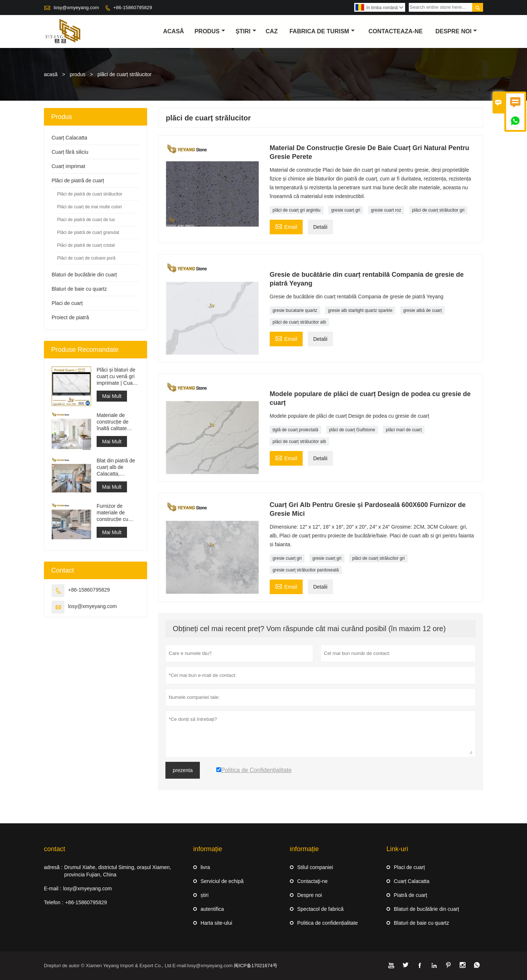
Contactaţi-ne (312, 881)
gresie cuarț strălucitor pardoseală (306, 570)
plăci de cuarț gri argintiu (297, 210)
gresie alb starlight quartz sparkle (360, 310)
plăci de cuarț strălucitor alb (299, 322)
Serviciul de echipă (222, 881)
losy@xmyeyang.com (76, 8)
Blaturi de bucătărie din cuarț (84, 275)
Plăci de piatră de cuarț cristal (86, 245)
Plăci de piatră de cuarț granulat (88, 232)
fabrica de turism (322, 31)
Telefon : (54, 902)
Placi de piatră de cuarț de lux (86, 220)
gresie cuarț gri (346, 210)
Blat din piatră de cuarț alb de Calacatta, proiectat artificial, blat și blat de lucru (118, 467)
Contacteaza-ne (396, 31)
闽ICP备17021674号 (256, 966)
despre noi (456, 31)
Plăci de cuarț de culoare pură (86, 258)
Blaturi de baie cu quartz (79, 289)
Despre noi (310, 895)
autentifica (212, 909)
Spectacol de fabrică (320, 909)
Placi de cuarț (67, 303)
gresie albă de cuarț (423, 310)
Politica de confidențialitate (328, 923)
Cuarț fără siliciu (70, 152)
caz (272, 31)
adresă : (53, 867)
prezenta (183, 770)
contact (55, 849)
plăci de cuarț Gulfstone (352, 430)
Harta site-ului (216, 923)
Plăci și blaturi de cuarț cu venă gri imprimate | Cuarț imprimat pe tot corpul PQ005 (116, 377)
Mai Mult (112, 396)
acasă (174, 31)
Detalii (320, 227)
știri (246, 31)
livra (205, 867)
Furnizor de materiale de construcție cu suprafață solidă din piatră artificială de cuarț (118, 513)
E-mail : (53, 888)
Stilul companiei (315, 867)
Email (286, 226)
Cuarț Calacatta (69, 138)
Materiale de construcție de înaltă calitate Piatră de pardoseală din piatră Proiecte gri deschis (117, 422)
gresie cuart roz (386, 210)
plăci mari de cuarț (404, 430)
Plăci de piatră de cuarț (78, 180)
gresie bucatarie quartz (295, 310)
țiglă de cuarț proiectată (296, 430)
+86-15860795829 (132, 8)
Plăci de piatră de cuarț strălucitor (90, 194)
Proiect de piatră (70, 317)
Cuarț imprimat (68, 166)
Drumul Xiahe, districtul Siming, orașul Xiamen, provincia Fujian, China (118, 871)
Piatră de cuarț (410, 895)
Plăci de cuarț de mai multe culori (89, 207)
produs (210, 31)
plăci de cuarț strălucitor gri (438, 210)
